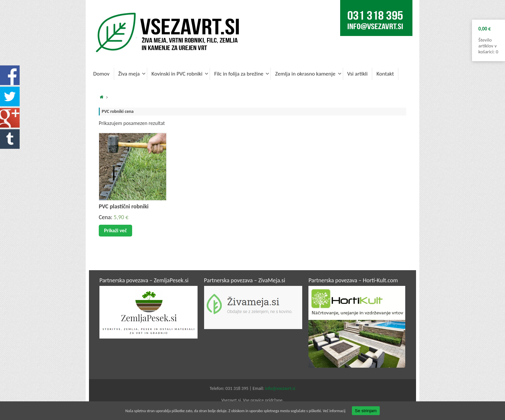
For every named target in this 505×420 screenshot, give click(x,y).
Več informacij (334, 411)
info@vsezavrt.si (280, 388)
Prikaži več (115, 230)
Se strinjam (366, 411)
